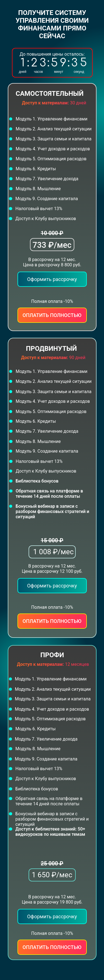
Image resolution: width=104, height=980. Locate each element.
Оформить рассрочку (52, 586)
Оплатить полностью (52, 621)
